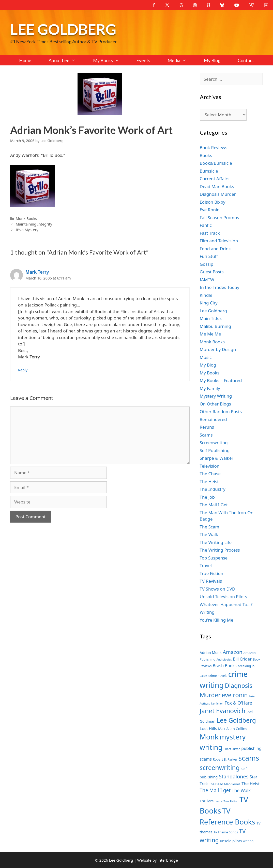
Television (210, 466)
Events (143, 60)
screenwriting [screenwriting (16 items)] (220, 768)
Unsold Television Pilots (224, 597)
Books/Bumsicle (216, 163)
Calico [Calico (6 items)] (204, 676)
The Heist (209, 481)
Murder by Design (218, 349)
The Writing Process (220, 550)
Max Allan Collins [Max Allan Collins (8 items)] (233, 729)
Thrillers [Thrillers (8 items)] (207, 801)
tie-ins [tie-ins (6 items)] (219, 801)
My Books (110, 60)
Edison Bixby (213, 202)
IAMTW (207, 280)
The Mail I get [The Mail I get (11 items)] (215, 790)
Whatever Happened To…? (226, 604)
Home (25, 60)
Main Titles (211, 318)
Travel (206, 565)
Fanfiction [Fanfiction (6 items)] (217, 704)
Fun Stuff (209, 256)
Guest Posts (212, 272)
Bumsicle (209, 171)
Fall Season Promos (219, 218)
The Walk (209, 534)
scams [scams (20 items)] (249, 758)
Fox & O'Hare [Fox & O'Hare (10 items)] (238, 703)
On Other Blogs (215, 404)
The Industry (213, 489)
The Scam (210, 527)
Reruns (207, 427)
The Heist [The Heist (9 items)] (251, 784)
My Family (210, 388)
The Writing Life (216, 542)
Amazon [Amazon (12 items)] (232, 652)
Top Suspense (214, 558)
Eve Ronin (210, 210)
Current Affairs (215, 179)
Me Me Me (210, 334)
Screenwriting (214, 443)
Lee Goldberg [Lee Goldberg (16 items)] (236, 720)
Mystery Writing (216, 396)
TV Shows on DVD (218, 589)
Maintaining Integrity (34, 224)
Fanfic (206, 225)
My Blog (212, 60)
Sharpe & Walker (217, 458)
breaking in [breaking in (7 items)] (246, 666)
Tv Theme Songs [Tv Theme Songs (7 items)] (226, 832)
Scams (206, 435)
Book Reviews (214, 148)
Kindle (206, 295)
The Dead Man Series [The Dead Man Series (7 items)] (225, 784)
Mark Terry (37, 272)
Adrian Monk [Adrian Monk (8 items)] (211, 653)
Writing (207, 612)
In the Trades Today (220, 287)
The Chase (210, 474)
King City (209, 303)
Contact (246, 60)
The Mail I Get (214, 505)
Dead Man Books (217, 186)
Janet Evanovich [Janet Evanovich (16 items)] (223, 711)
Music (206, 357)
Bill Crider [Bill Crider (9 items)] (242, 659)
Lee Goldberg (63, 29)
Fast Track (210, 233)
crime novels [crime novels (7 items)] (218, 676)
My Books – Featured (221, 380)
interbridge (168, 860)
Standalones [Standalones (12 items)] (234, 776)
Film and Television (219, 241)
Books (206, 155)
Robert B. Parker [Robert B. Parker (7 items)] (225, 759)
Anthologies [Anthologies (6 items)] (224, 660)
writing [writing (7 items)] (248, 841)
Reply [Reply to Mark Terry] (23, 370)
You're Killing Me (217, 620)
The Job (207, 497)
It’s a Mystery (27, 230)
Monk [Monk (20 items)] (209, 737)
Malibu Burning (216, 326)
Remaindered (213, 419)
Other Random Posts (221, 411)
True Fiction (212, 573)
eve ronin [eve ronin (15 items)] (235, 695)
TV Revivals (211, 581)
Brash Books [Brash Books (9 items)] (225, 666)
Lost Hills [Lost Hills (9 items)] (208, 729)
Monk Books (26, 219)
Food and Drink (215, 249)
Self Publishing (215, 450)
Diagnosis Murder (218, 194)
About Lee (66, 60)
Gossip (207, 264)
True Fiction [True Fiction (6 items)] (231, 801)
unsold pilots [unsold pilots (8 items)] (231, 841)
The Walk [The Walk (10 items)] (241, 790)
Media (181, 60)
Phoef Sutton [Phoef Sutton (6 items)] (232, 749)
